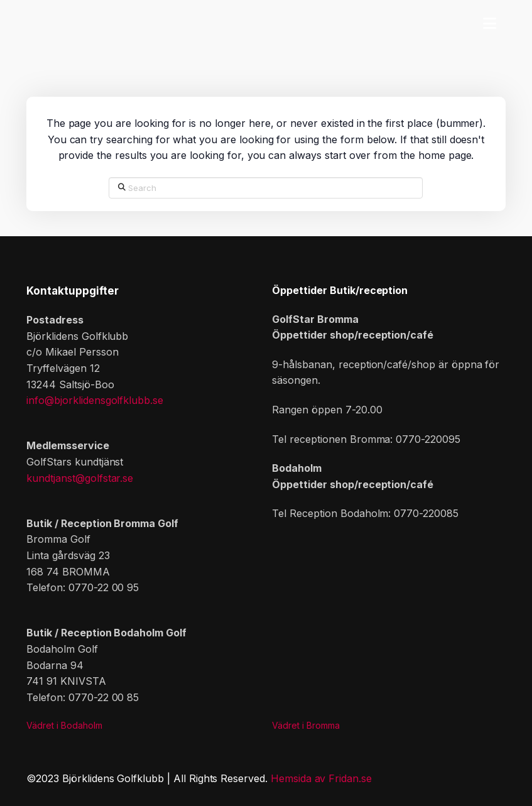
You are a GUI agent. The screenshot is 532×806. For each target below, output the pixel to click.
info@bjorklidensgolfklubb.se (95, 400)
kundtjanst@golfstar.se (80, 478)
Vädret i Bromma (306, 725)
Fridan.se (350, 778)
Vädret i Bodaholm (64, 725)
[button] (490, 22)
